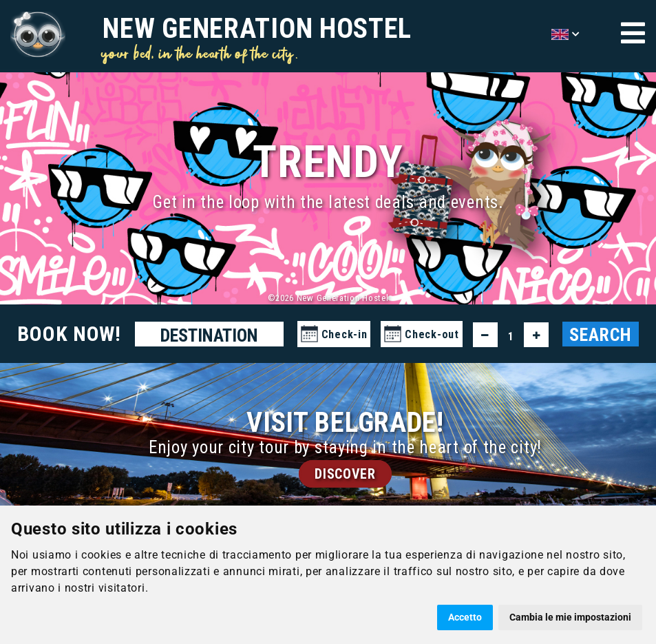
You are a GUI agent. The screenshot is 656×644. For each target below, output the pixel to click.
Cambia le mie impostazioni (570, 617)
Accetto (465, 617)
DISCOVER (345, 474)
